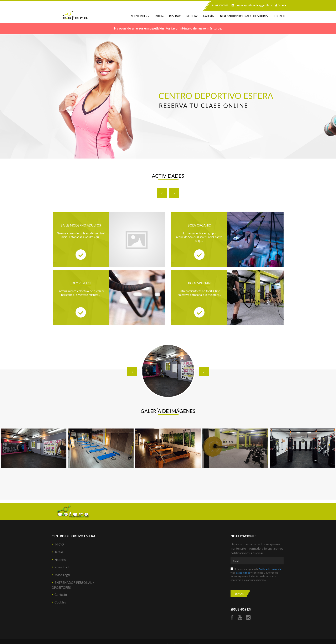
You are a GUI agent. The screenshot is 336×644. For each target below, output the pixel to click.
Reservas (175, 16)
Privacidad (61, 567)
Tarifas (159, 16)
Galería (208, 16)
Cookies (60, 602)
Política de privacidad (271, 569)
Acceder (281, 5)
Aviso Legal (62, 575)
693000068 (220, 5)
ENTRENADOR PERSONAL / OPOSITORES (243, 16)
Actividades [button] (140, 16)
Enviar (239, 594)
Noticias (192, 16)
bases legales (243, 573)
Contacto (280, 16)
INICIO (59, 544)
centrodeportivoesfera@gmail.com (252, 5)
